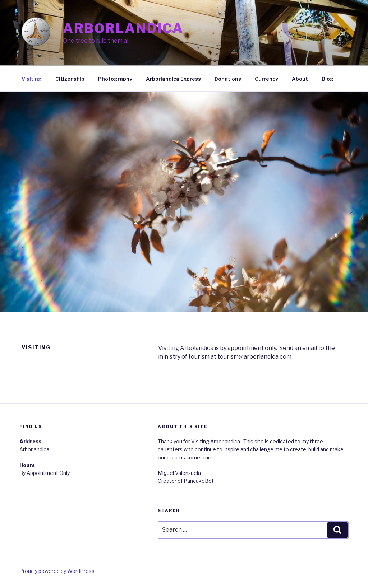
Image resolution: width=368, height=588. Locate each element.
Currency (266, 79)
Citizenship (70, 79)
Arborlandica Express (173, 79)
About (300, 79)
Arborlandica (123, 28)
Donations (228, 79)
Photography (115, 79)
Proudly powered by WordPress (57, 571)
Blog (328, 79)
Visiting (32, 79)
